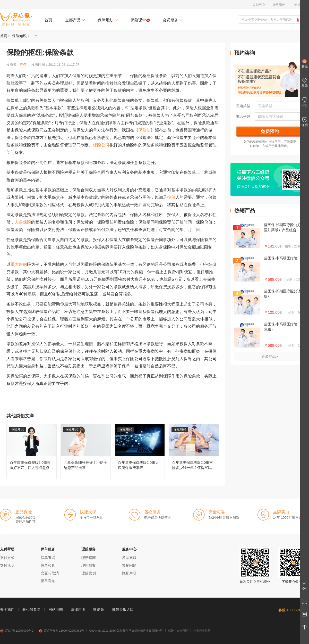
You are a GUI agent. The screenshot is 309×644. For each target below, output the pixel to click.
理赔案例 (89, 573)
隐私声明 (129, 573)
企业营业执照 (202, 631)
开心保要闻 (31, 609)
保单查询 (48, 558)
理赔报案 (89, 565)
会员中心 (259, 4)
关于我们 (7, 609)
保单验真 (48, 565)
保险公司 (101, 145)
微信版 (99, 609)
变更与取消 (50, 573)
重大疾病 (19, 264)
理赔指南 (89, 558)
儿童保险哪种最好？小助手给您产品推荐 (86, 452)
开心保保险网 (16, 19)
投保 (171, 197)
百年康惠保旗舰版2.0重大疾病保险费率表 (140, 452)
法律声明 (78, 609)
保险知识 (19, 36)
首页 (48, 20)
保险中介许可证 (178, 631)
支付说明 (7, 565)
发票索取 (129, 558)
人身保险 (23, 222)
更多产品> (270, 357)
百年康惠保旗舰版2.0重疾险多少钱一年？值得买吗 (194, 452)
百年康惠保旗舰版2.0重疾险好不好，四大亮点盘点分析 (32, 452)
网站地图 (56, 609)
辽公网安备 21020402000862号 (61, 631)
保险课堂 (140, 20)
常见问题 (129, 565)
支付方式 (7, 558)
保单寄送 (48, 581)
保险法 (144, 130)
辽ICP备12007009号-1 (17, 631)
